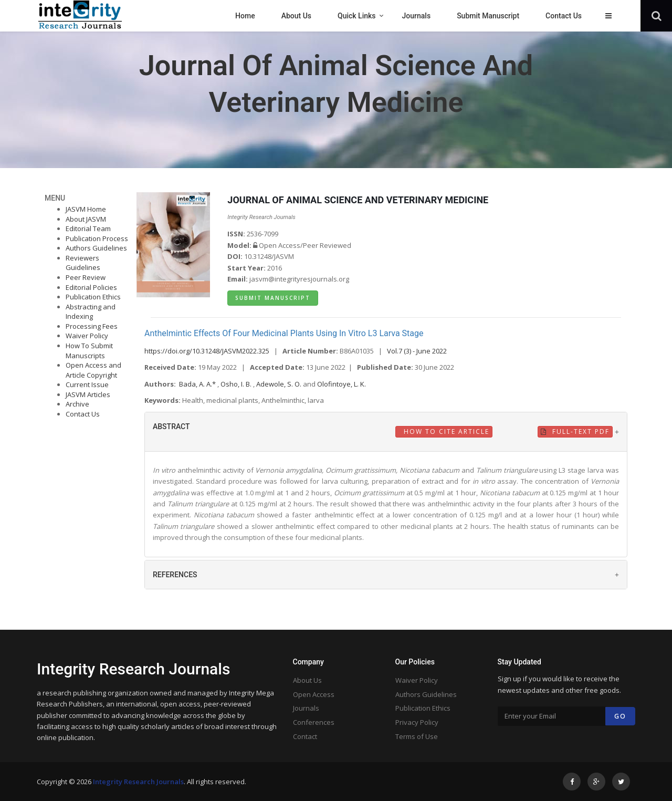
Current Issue (87, 384)
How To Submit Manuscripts (89, 351)
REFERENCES (175, 575)
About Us (307, 680)
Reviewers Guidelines (83, 263)
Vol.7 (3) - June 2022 (417, 351)
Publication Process (97, 238)
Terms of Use (417, 736)
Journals (306, 708)
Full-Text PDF (575, 431)
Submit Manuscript (273, 298)
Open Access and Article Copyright (93, 370)
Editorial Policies (91, 287)
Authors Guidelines (96, 248)
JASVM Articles (88, 394)
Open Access (314, 694)
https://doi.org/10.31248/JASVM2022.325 (207, 351)
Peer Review (86, 277)
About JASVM (86, 219)
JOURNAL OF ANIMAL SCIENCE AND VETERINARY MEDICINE (358, 200)
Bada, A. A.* (198, 384)
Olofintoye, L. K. (342, 384)
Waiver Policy (87, 336)
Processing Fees (92, 326)
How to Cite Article (445, 431)
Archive (77, 404)
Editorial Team (88, 228)
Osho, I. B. (237, 384)
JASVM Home (86, 209)
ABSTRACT (171, 426)
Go (620, 716)
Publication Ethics (93, 297)
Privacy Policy (417, 722)
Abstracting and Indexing (91, 312)
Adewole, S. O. (280, 384)
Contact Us (83, 414)
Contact (305, 736)
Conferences (314, 722)
